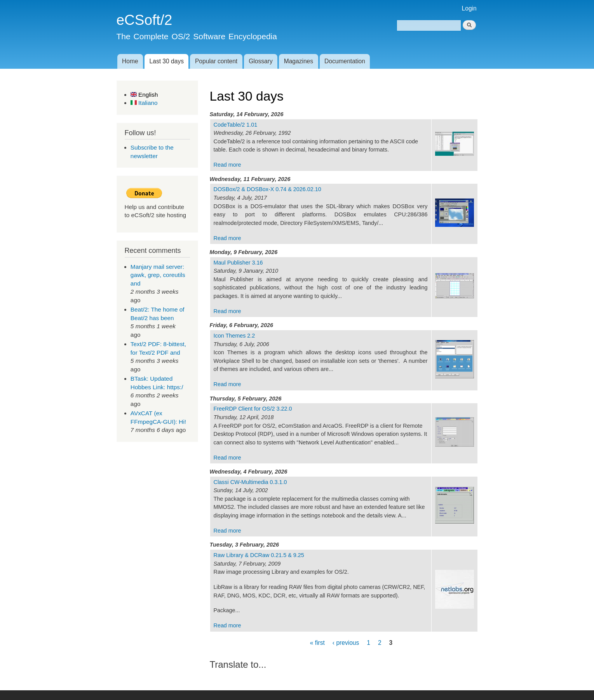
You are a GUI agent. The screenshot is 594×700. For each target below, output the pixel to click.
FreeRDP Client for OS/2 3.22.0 (253, 409)
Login (469, 8)
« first (317, 642)
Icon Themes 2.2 (234, 336)
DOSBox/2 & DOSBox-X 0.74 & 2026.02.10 (267, 189)
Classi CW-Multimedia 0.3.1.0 (250, 482)
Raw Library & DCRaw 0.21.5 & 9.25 (259, 555)
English (144, 95)
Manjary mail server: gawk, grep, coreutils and (158, 275)
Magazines (299, 61)
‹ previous (346, 642)
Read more (227, 165)
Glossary (261, 61)
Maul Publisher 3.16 (238, 263)
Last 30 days (167, 61)
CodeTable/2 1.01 (236, 125)
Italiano (144, 103)
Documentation (345, 61)
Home (130, 61)
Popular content (216, 61)
